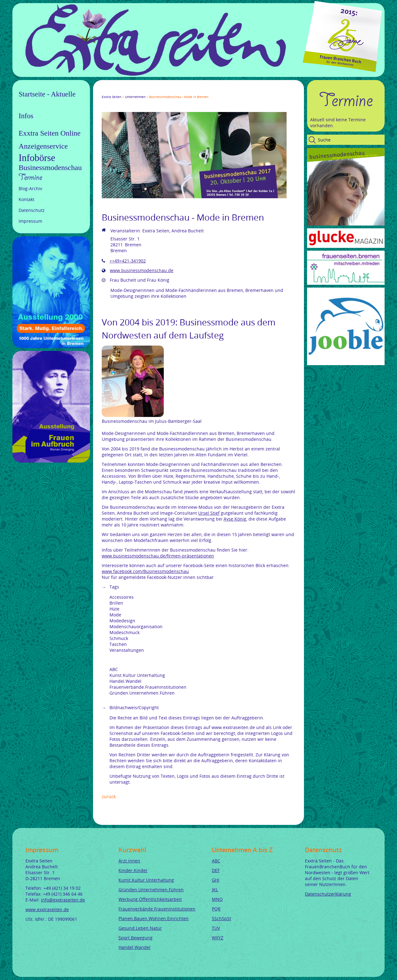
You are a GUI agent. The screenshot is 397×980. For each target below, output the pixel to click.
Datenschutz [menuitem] (32, 210)
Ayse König (235, 519)
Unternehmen (135, 97)
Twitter (112, 91)
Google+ (119, 91)
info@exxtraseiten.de (63, 900)
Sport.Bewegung (136, 938)
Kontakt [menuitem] (27, 199)
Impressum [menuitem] (30, 221)
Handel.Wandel (134, 947)
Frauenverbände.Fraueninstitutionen (157, 909)
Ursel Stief (209, 513)
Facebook (104, 91)
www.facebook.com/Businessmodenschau (145, 571)
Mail (141, 91)
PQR (216, 909)
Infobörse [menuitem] (37, 158)
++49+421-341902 (128, 261)
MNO (217, 899)
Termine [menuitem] (30, 177)
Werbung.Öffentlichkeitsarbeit (150, 899)
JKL (215, 890)
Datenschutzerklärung (328, 894)
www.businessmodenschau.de (142, 270)
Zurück (109, 797)
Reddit (156, 91)
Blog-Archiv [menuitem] (30, 188)
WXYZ (218, 938)
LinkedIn (127, 91)
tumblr (149, 91)
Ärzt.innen (129, 861)
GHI (216, 880)
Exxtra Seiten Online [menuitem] (50, 133)
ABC (216, 861)
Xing (134, 91)
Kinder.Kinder (133, 870)
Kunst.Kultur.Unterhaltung (146, 880)
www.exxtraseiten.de (47, 909)
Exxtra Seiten (112, 97)
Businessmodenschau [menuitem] (50, 168)
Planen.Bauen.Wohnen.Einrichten (154, 918)
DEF (216, 870)
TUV (216, 928)
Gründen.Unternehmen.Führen (151, 890)
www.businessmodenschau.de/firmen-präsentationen (158, 556)
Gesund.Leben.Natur (140, 928)
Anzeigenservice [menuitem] (43, 146)
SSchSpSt (221, 918)
